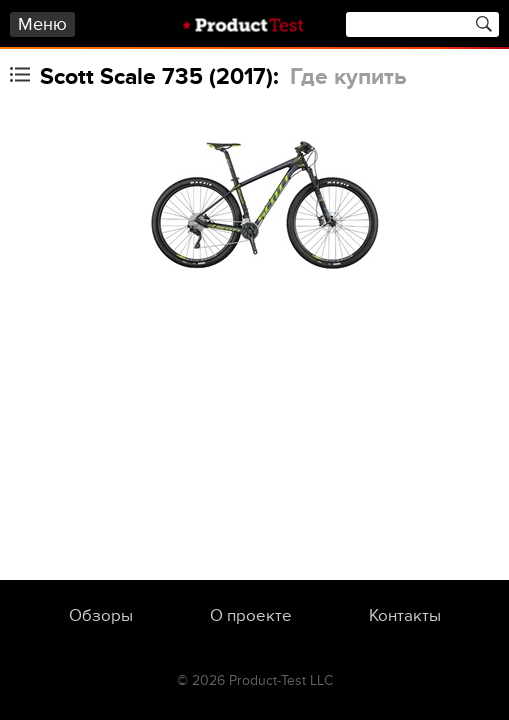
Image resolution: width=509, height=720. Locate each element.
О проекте (251, 616)
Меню (42, 24)
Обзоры (101, 616)
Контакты (405, 616)
